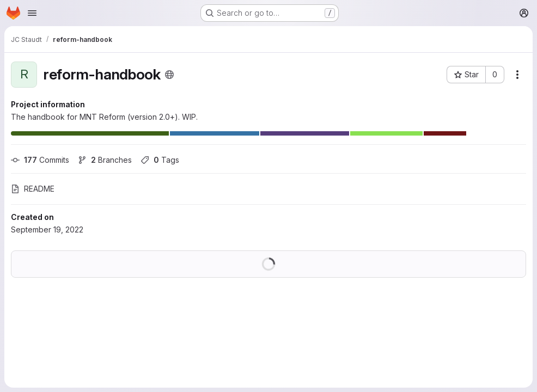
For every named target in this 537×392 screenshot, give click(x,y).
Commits (40, 160)
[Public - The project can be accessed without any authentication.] (169, 75)
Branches (105, 160)
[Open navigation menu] (32, 13)
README (33, 189)
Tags (160, 160)
